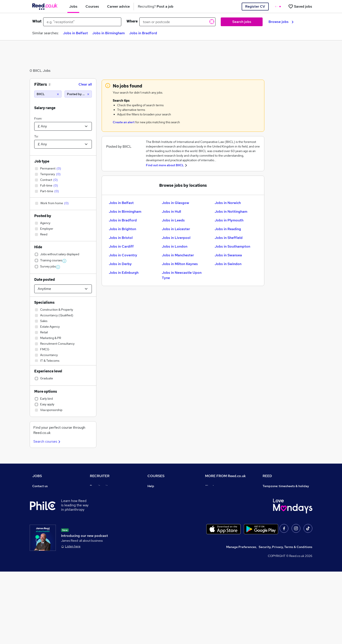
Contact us (40, 486)
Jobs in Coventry (123, 255)
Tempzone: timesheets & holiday (286, 486)
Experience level (48, 371)
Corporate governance (221, 504)
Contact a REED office (48, 553)
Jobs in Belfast (75, 33)
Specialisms (44, 302)
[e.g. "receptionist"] (82, 22)
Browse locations (44, 517)
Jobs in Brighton (122, 229)
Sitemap (38, 559)
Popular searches (45, 523)
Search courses (47, 441)
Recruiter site (100, 486)
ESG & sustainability (277, 541)
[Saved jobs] (300, 6)
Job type (42, 161)
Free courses (157, 517)
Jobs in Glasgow (175, 203)
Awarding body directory (165, 523)
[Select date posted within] (63, 289)
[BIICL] (48, 94)
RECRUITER (100, 476)
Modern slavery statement (224, 510)
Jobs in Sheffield (229, 238)
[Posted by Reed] (78, 94)
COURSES (156, 476)
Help (36, 547)
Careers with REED (276, 517)
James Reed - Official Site (281, 523)
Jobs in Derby (120, 264)
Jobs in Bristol (121, 238)
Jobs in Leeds (173, 220)
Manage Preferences (241, 619)
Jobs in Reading (228, 229)
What (37, 21)
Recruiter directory (46, 498)
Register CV (255, 6)
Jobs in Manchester (178, 255)
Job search (40, 492)
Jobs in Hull (171, 212)
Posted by (43, 216)
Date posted (44, 280)
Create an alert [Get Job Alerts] (124, 122)
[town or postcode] (177, 22)
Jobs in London (175, 246)
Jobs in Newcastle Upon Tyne (182, 275)
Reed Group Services (278, 498)
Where (132, 21)
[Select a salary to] (63, 144)
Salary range (45, 108)
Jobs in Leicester (176, 229)
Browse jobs (281, 22)
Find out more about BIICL (165, 165)
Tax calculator (42, 535)
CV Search (97, 498)
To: (36, 136)
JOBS (37, 476)
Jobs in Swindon (228, 264)
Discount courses (160, 510)
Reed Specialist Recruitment (283, 504)
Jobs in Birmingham (109, 33)
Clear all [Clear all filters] (85, 84)
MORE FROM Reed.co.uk (225, 476)
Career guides (158, 529)
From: (38, 118)
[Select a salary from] (63, 126)
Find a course (157, 498)
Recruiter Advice (102, 510)
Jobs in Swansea (228, 255)
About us (211, 486)
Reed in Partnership (277, 510)
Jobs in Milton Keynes (180, 264)
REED (267, 476)
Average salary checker (49, 541)
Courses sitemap (160, 541)
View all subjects (159, 504)
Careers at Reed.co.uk (221, 492)
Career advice (42, 529)
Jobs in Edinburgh (124, 273)
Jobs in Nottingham (231, 212)
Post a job (97, 492)
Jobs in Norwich (228, 203)
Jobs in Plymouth (229, 220)
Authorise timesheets (278, 492)
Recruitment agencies (106, 504)
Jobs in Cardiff (121, 246)
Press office (214, 498)
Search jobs (242, 22)
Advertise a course (161, 535)
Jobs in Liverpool (176, 238)
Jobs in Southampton (232, 246)
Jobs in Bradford (143, 33)
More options (46, 391)
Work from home (44, 504)
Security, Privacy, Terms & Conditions (286, 619)
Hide (38, 247)
